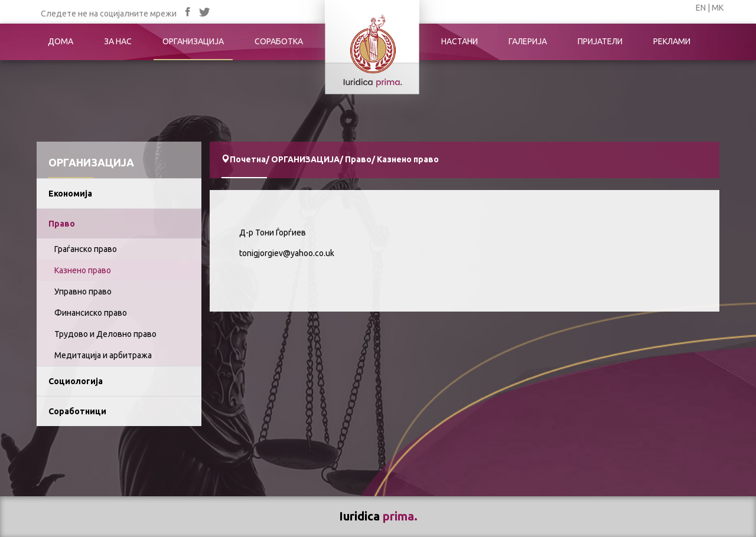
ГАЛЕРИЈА (528, 41)
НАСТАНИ (460, 41)
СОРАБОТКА (279, 41)
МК (718, 8)
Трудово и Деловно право (105, 334)
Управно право (83, 292)
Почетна (248, 159)
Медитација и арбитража (103, 355)
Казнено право (83, 270)
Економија (70, 194)
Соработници (77, 411)
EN (701, 8)
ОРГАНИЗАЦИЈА (193, 41)
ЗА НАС (118, 41)
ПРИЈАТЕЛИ (600, 41)
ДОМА (61, 41)
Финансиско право (91, 313)
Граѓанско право (86, 249)
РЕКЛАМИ (672, 41)
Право (62, 224)
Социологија (76, 381)
